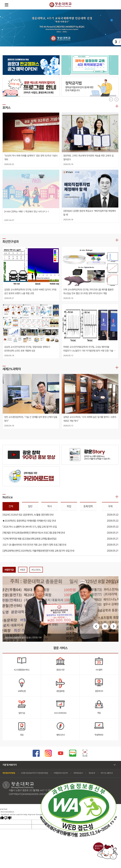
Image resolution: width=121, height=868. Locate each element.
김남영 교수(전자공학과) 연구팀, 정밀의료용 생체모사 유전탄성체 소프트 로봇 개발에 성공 (27, 349)
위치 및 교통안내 (107, 773)
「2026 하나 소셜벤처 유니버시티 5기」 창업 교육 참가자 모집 (30, 527)
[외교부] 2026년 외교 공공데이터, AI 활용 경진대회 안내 (28, 515)
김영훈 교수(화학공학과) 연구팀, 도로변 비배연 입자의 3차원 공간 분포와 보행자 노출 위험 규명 (31, 292)
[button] (96, 626)
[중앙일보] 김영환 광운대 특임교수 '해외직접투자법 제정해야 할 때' (90, 213)
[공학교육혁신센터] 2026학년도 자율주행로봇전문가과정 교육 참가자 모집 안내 (38, 551)
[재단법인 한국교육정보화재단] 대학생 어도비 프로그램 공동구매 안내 (34, 533)
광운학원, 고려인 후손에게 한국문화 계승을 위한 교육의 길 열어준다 (88, 158)
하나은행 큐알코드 (85, 753)
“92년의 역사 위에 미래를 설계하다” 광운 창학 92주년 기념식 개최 (31, 158)
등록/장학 (88, 506)
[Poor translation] (8, 818)
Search (115, 5)
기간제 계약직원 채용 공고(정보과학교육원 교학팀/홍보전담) (29, 539)
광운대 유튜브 (60, 753)
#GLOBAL (36, 570)
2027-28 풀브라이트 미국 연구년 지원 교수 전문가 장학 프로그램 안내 (34, 545)
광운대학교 (60, 5)
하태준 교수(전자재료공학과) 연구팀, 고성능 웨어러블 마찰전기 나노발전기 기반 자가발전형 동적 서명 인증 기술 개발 (89, 349)
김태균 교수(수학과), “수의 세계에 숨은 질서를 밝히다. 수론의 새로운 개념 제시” (90, 419)
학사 (49, 506)
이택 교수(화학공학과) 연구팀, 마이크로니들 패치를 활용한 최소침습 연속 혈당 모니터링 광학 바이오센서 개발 (89, 292)
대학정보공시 (78, 773)
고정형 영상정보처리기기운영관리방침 (34, 773)
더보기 (117, 106)
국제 (110, 506)
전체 (11, 506)
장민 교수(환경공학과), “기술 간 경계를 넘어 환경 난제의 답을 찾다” (31, 419)
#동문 (23, 570)
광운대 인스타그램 (48, 753)
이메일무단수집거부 (61, 773)
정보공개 (92, 773)
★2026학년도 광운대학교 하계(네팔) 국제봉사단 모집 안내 (29, 521)
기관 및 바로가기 (10, 765)
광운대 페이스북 (36, 753)
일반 (30, 506)
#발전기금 (9, 570)
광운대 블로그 (73, 753)
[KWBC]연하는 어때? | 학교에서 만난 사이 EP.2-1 (27, 212)
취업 (69, 506)
